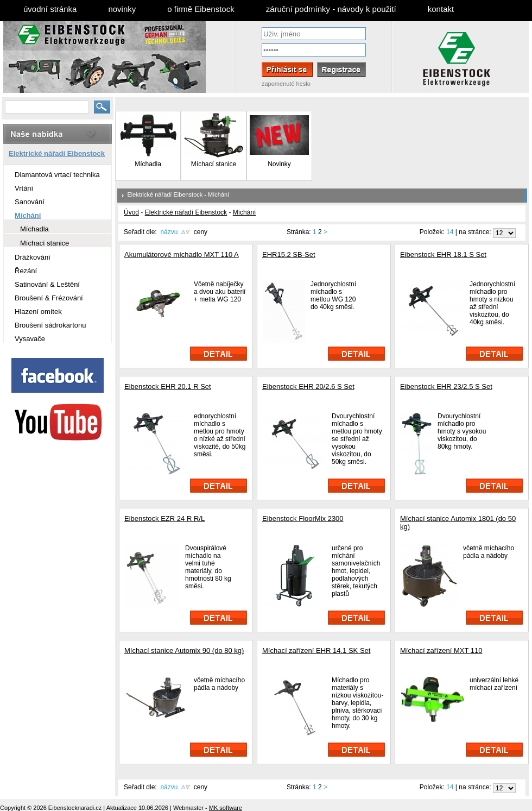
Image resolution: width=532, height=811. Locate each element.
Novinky (279, 161)
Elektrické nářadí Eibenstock (165, 194)
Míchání (218, 194)
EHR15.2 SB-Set (289, 254)
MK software (226, 808)
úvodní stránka (50, 9)
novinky (122, 9)
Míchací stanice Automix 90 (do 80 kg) (184, 650)
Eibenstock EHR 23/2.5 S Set (446, 386)
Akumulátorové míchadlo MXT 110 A (182, 254)
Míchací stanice (214, 164)
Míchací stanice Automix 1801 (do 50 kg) (458, 523)
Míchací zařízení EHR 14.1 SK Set (316, 650)
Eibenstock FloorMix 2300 (303, 518)
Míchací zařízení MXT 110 (441, 650)
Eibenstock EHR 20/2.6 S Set (308, 386)
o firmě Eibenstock (201, 9)
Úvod (131, 212)
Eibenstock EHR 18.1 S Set (443, 254)
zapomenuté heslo (286, 84)
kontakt (441, 9)
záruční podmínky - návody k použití (331, 9)
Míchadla (148, 164)
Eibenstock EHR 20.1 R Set (168, 386)
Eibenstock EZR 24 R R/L (164, 518)
